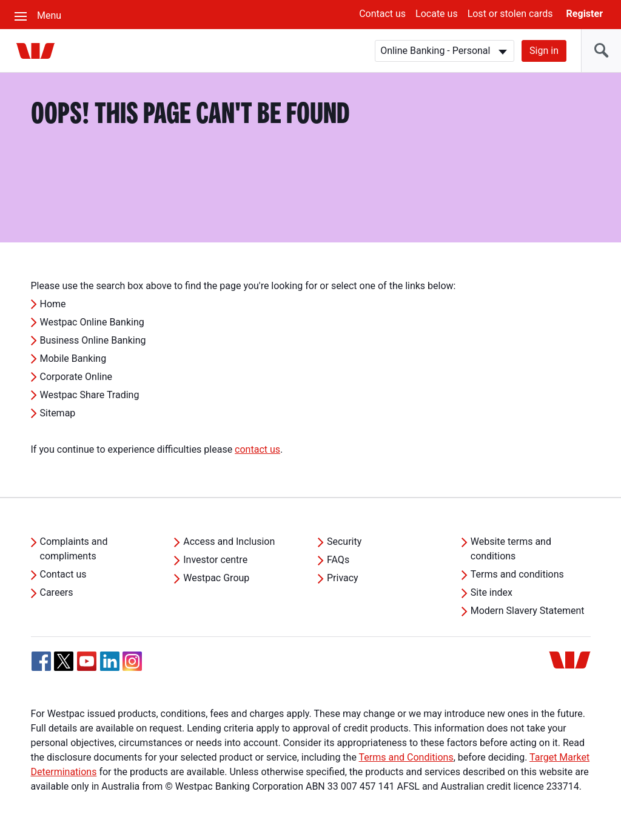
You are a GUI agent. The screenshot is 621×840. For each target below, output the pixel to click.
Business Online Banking (93, 340)
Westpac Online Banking (92, 322)
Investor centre (215, 560)
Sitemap (58, 413)
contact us (257, 449)
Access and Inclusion (229, 542)
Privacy (343, 578)
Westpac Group (216, 578)
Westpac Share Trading (90, 395)
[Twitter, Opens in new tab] (64, 661)
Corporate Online (76, 377)
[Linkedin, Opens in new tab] (110, 661)
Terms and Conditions (406, 757)
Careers (57, 592)
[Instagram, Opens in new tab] (132, 668)
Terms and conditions (517, 574)
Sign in (544, 51)
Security (344, 542)
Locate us (437, 14)
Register (585, 14)
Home (53, 304)
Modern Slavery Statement (528, 611)
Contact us (382, 14)
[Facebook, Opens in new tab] (41, 661)
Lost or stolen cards (510, 14)
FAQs (338, 560)
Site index (492, 592)
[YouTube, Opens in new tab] (87, 661)
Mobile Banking (73, 358)
